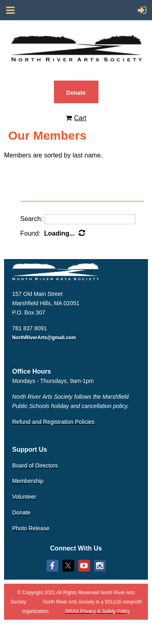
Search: (31, 219)
